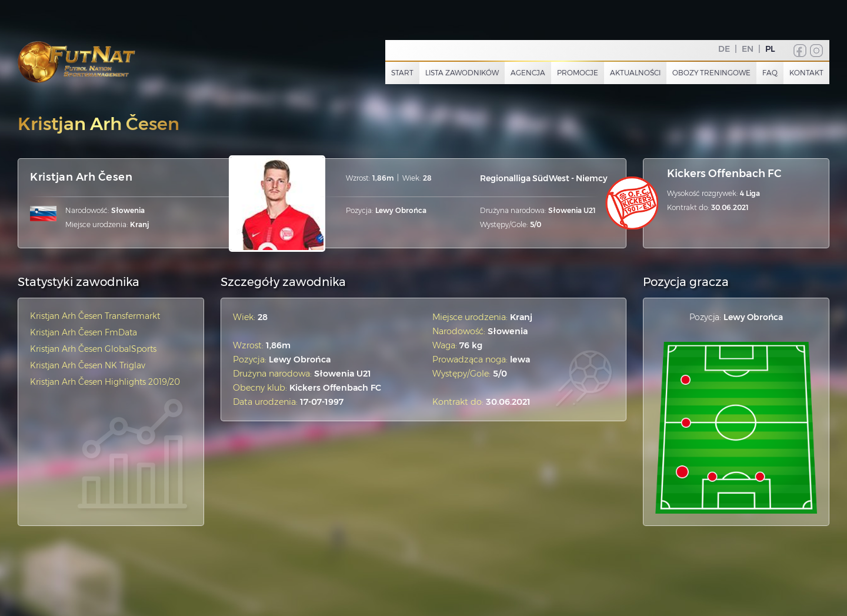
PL (770, 49)
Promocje (578, 73)
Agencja (528, 73)
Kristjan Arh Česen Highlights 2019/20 (105, 382)
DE (724, 49)
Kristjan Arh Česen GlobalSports (93, 349)
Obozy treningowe (711, 73)
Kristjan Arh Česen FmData (84, 332)
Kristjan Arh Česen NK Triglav (88, 365)
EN (748, 49)
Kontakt (806, 73)
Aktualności (635, 73)
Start (402, 73)
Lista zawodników (462, 73)
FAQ (770, 73)
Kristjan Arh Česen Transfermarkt (95, 316)
